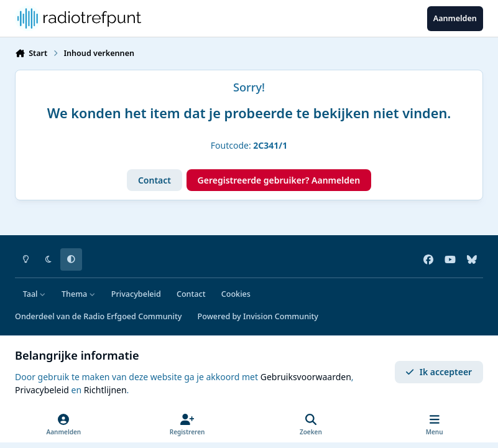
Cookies (236, 294)
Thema (79, 294)
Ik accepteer (439, 372)
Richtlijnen (105, 390)
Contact (154, 180)
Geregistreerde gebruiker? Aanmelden (279, 180)
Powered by (258, 316)
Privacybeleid (136, 294)
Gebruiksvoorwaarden (306, 377)
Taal (35, 294)
